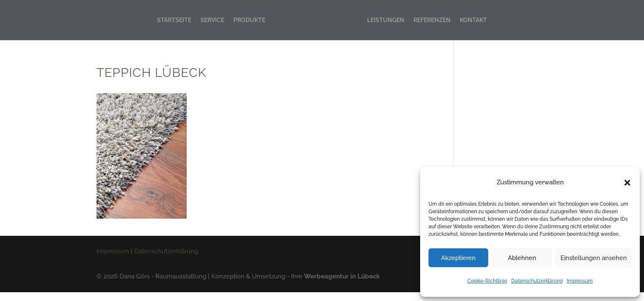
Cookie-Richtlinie (487, 281)
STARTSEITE (174, 20)
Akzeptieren (458, 258)
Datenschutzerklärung (537, 281)
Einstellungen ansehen (594, 258)
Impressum (580, 281)
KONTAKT (473, 20)
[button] (627, 183)
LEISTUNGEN (386, 20)
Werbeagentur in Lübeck (342, 276)
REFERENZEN (432, 20)
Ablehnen (522, 258)
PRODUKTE (249, 20)
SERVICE (212, 20)
